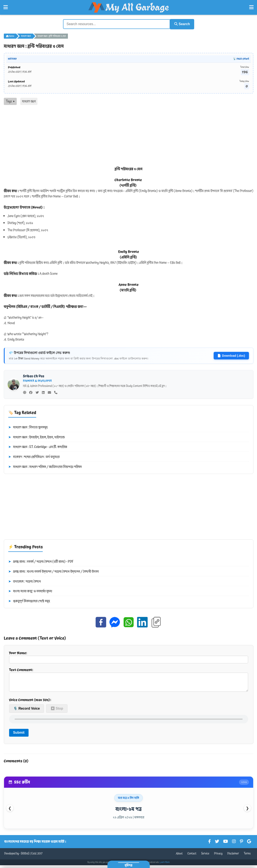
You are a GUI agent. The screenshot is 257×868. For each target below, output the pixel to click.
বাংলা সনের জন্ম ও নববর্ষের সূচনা (30, 591)
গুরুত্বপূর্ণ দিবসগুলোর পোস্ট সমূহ (29, 601)
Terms (247, 856)
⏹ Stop (57, 711)
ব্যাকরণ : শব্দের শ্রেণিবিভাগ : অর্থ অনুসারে (34, 456)
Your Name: (129, 656)
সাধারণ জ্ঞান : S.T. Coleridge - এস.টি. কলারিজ (38, 447)
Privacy (218, 856)
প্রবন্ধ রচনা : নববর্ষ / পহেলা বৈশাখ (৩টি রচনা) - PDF (41, 561)
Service (205, 856)
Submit (19, 735)
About (179, 856)
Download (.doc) (231, 355)
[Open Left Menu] (6, 7)
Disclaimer (233, 856)
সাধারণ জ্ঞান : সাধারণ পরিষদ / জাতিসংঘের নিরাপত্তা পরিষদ (45, 466)
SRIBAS (25, 856)
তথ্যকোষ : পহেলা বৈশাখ (25, 581)
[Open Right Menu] (251, 7)
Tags (10, 101)
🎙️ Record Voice (27, 711)
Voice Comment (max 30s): (30, 703)
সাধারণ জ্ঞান (26, 35)
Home (10, 35)
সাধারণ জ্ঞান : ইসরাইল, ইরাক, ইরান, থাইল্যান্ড (37, 437)
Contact (192, 856)
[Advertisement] (129, 136)
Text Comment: (129, 680)
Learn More (165, 865)
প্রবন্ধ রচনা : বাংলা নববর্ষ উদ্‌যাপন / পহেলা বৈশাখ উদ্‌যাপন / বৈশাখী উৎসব (54, 571)
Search (181, 24)
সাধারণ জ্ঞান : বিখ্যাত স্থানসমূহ (28, 427)
